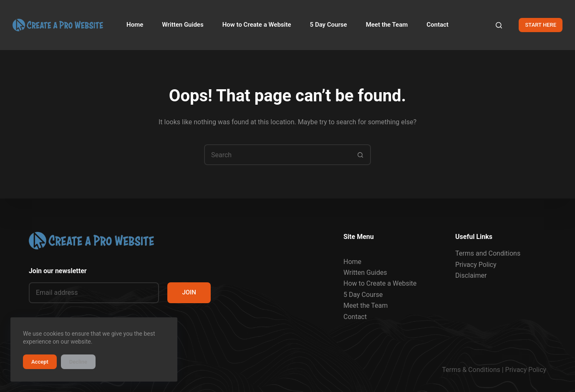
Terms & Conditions (471, 370)
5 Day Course (363, 295)
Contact (355, 317)
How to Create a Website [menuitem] (257, 25)
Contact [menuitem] (438, 25)
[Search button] (361, 155)
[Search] (499, 25)
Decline (78, 362)
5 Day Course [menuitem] (329, 25)
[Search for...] (277, 155)
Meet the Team (366, 305)
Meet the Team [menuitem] (387, 25)
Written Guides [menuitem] (183, 25)
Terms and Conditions (488, 253)
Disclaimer (471, 275)
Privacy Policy (476, 265)
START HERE (541, 25)
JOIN (189, 292)
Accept (40, 362)
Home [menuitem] (135, 25)
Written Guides (365, 273)
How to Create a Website (380, 283)
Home (352, 262)
